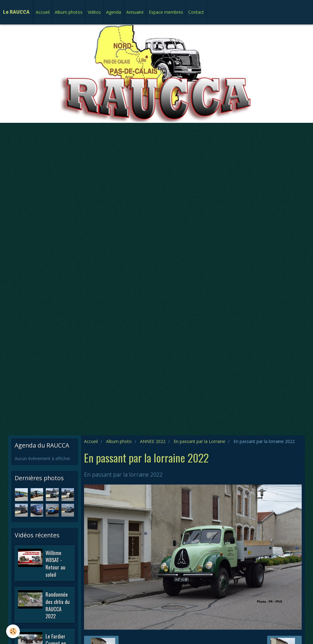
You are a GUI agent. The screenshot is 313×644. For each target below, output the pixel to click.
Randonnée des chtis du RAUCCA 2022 (58, 605)
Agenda (114, 12)
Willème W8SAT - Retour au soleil (55, 563)
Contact (196, 12)
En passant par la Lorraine (199, 441)
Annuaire (135, 12)
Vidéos (94, 12)
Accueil (43, 12)
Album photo (119, 441)
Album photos (69, 12)
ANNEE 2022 (153, 441)
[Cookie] (13, 631)
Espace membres (166, 12)
